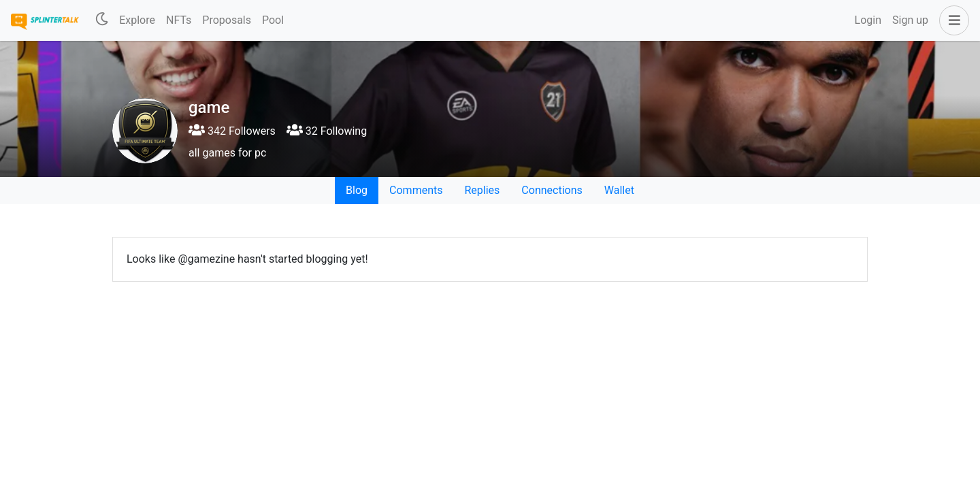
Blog (357, 190)
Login (868, 20)
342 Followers (232, 131)
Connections (552, 190)
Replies (482, 190)
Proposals (227, 20)
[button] (951, 20)
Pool (273, 20)
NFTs (179, 20)
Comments (416, 190)
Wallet (619, 190)
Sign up (910, 20)
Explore (137, 20)
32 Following (327, 131)
